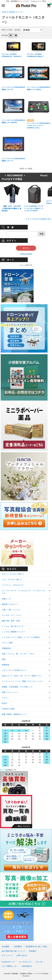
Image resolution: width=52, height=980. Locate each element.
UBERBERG (27, 966)
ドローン (5, 698)
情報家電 (12, 12)
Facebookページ (8, 962)
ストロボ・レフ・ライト (12, 615)
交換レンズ (6, 599)
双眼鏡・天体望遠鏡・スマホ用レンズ (17, 687)
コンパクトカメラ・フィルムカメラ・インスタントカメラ (23, 592)
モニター (21, 12)
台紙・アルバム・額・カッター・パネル (18, 654)
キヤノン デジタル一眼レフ (13, 574)
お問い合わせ (22, 955)
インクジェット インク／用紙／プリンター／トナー (23, 681)
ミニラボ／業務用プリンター (14, 632)
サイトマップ (7, 955)
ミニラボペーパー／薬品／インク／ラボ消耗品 (21, 637)
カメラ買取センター (10, 966)
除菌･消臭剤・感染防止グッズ (14, 714)
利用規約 (33, 951)
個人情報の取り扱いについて (14, 951)
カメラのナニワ (25, 962)
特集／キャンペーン (10, 692)
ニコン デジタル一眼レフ (12, 580)
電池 (4, 659)
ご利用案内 (17, 947)
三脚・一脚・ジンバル (11, 610)
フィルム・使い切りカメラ (13, 626)
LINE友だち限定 (8, 709)
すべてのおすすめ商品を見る (39, 219)
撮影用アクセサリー (10, 604)
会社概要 (5, 947)
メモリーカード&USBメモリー (14, 670)
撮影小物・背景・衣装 (11, 621)
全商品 (4, 12)
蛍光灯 (5, 703)
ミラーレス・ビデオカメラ (13, 585)
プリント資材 (7, 643)
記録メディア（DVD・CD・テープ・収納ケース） (22, 676)
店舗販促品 (6, 648)
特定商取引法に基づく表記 (36, 947)
